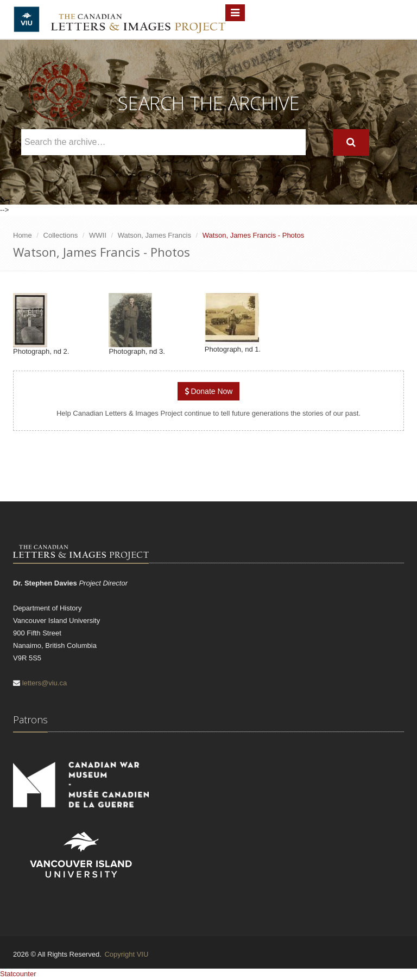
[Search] (351, 142)
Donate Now (209, 391)
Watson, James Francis (154, 235)
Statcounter (18, 974)
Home (23, 235)
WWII (98, 235)
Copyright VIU (126, 954)
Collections (61, 235)
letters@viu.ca (45, 683)
